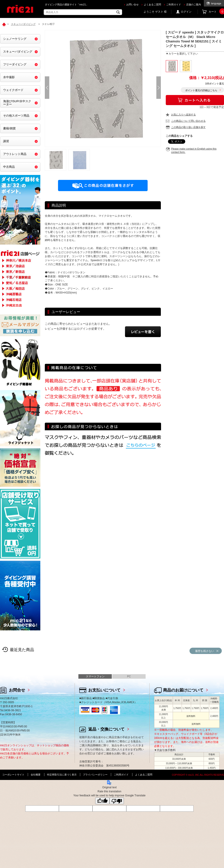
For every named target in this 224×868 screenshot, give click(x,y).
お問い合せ (132, 4)
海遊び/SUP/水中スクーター (17, 103)
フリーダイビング (15, 64)
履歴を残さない (205, 651)
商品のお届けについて (183, 690)
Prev (47, 88)
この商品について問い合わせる (188, 121)
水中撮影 (9, 77)
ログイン (186, 12)
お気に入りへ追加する (183, 115)
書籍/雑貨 (9, 128)
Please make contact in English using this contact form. (194, 150)
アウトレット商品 (15, 154)
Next (159, 88)
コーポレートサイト (13, 775)
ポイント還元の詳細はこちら (201, 90)
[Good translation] (102, 801)
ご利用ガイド (174, 4)
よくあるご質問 (152, 4)
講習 (6, 141)
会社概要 (36, 775)
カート (216, 12)
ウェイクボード (13, 90)
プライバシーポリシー (95, 775)
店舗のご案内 (194, 4)
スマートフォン (95, 676)
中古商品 (9, 167)
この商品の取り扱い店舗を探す (188, 127)
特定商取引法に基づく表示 (62, 775)
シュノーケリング (15, 39)
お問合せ (17, 690)
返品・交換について (106, 729)
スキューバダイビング (18, 52)
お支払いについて (104, 690)
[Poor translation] (117, 801)
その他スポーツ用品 (16, 116)
